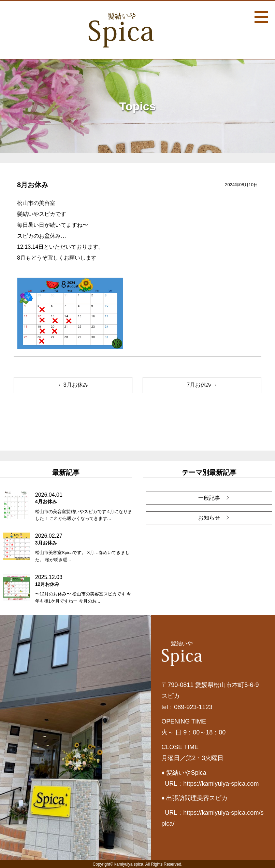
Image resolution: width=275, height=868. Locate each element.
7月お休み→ (202, 385)
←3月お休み (73, 385)
